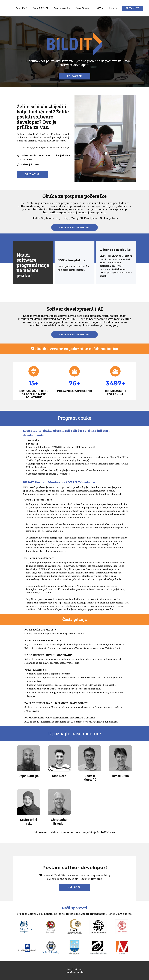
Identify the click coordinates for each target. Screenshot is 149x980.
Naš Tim (99, 8)
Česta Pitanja (82, 8)
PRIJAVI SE (132, 8)
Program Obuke (62, 8)
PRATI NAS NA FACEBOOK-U (74, 227)
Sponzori (114, 8)
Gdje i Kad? (22, 8)
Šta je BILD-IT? (41, 8)
